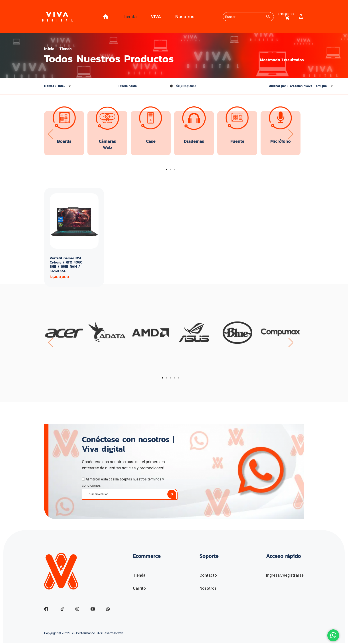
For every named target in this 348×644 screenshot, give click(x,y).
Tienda (129, 17)
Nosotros (184, 17)
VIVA (155, 17)
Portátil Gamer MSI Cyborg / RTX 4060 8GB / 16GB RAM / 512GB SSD (66, 265)
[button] (167, 170)
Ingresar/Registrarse (285, 576)
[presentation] (50, 135)
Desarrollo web (113, 634)
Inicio (49, 50)
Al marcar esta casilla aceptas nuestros (123, 483)
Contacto (208, 576)
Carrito (139, 589)
